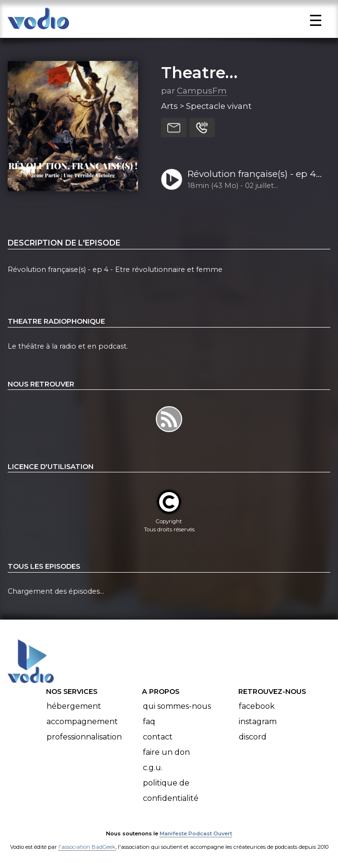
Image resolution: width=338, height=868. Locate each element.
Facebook (257, 706)
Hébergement (74, 706)
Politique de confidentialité (171, 791)
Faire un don (166, 752)
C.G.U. (153, 768)
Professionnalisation (84, 737)
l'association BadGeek (87, 847)
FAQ (149, 721)
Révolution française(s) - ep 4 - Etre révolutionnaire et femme (255, 175)
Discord (253, 737)
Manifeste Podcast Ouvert (196, 833)
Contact (158, 737)
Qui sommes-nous (177, 706)
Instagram (258, 721)
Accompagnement (82, 721)
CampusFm (202, 91)
